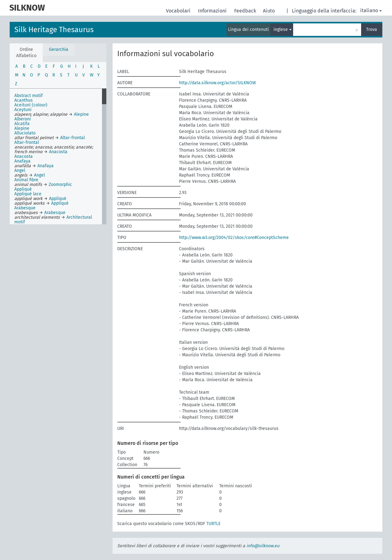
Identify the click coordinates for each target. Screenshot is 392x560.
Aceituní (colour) (31, 105)
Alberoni (23, 119)
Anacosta (58, 152)
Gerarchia (59, 49)
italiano (371, 10)
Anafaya (22, 161)
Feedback (246, 11)
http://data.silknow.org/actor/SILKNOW (218, 83)
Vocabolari (179, 11)
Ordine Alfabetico (26, 53)
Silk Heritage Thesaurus (54, 30)
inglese (283, 29)
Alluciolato (25, 133)
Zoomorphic (60, 185)
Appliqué (23, 189)
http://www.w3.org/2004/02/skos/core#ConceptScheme (234, 238)
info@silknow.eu (263, 546)
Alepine (81, 114)
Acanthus (24, 100)
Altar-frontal (73, 138)
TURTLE (213, 524)
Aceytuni (23, 110)
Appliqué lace (28, 194)
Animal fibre (26, 180)
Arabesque (25, 208)
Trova (372, 29)
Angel (20, 170)
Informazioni (213, 11)
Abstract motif (29, 96)
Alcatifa (22, 124)
